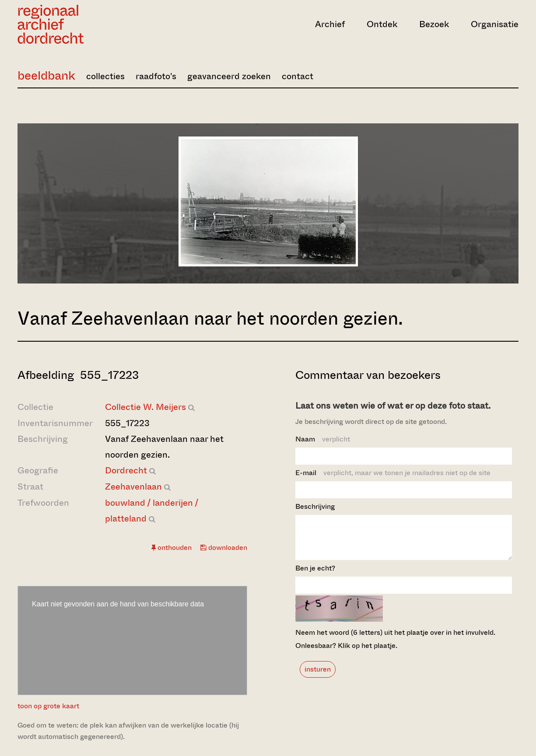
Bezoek (434, 24)
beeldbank (46, 75)
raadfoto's (156, 76)
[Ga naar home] (93, 24)
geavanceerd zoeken (229, 76)
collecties (105, 76)
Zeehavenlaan (133, 487)
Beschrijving (315, 506)
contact (298, 76)
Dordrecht (126, 471)
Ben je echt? (315, 576)
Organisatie (495, 24)
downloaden (224, 548)
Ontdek (382, 24)
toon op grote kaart (48, 706)
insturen (318, 677)
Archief (330, 24)
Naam (323, 439)
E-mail (393, 473)
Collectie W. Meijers (145, 407)
